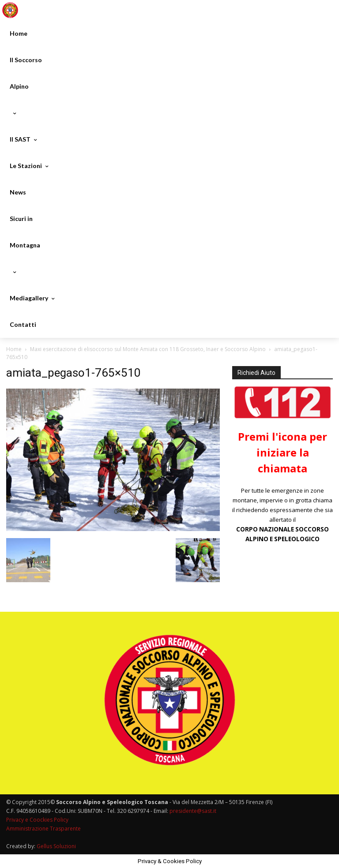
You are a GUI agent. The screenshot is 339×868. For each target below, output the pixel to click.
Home (14, 349)
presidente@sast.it (192, 811)
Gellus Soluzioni (56, 846)
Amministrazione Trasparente (43, 829)
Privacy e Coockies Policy (37, 820)
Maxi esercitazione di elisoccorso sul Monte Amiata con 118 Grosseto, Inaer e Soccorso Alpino (148, 349)
